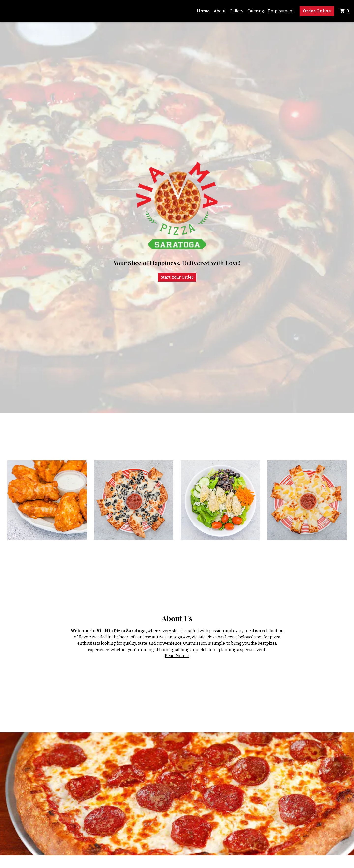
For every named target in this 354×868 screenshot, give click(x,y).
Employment (281, 11)
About (220, 11)
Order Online (317, 11)
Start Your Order (177, 277)
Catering (256, 11)
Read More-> (177, 656)
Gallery (236, 11)
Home (203, 11)
